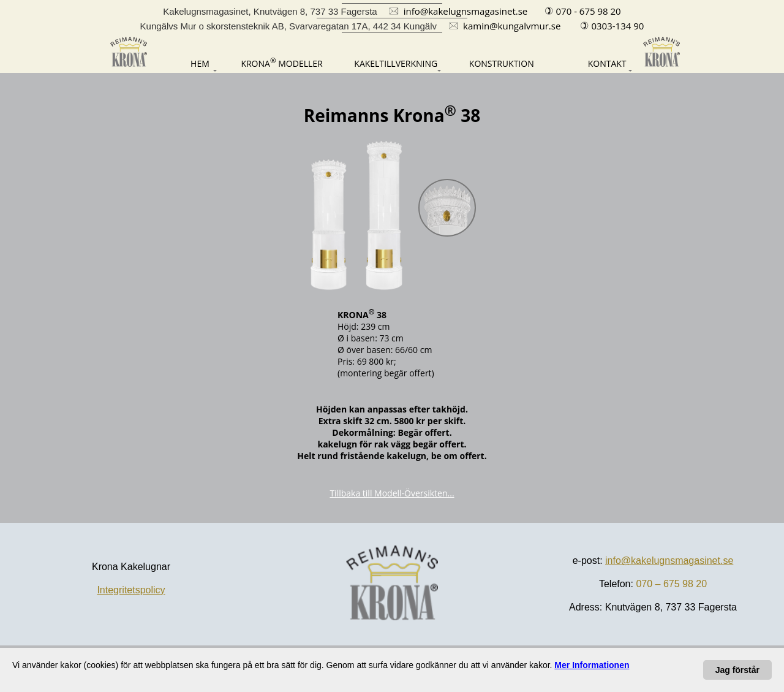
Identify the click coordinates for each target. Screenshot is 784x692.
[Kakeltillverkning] (396, 64)
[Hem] (186, 64)
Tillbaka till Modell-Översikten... (392, 493)
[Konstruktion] (502, 64)
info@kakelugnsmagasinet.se (669, 561)
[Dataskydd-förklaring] (592, 665)
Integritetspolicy (131, 590)
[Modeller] (281, 62)
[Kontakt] (596, 64)
